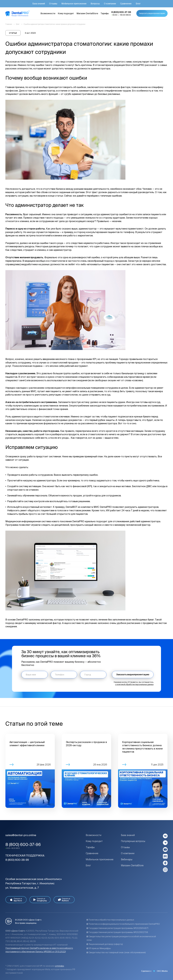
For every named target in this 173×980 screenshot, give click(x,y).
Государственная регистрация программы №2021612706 (117, 932)
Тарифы (90, 847)
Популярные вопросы (133, 841)
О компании (128, 853)
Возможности (94, 835)
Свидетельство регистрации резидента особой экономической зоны (121, 938)
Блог (88, 865)
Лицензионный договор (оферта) (105, 944)
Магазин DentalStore (132, 865)
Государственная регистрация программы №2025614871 (117, 928)
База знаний (128, 835)
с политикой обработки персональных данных (134, 684)
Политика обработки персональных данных (110, 920)
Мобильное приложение (100, 859)
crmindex (59, 966)
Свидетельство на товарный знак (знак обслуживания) (116, 952)
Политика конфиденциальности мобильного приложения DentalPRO (123, 924)
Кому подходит (94, 841)
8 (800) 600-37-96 (23, 844)
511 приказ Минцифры (99, 948)
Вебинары (127, 859)
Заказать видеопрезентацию (133, 674)
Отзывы (125, 847)
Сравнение (92, 853)
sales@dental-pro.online (21, 835)
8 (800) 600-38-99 (17, 860)
